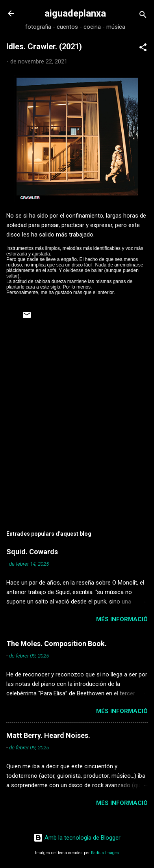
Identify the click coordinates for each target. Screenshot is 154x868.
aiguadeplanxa (75, 13)
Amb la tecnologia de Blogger (77, 838)
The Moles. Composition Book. (57, 644)
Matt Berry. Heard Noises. (48, 735)
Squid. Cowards (32, 552)
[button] (143, 49)
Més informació (122, 619)
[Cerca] (143, 16)
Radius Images (105, 853)
